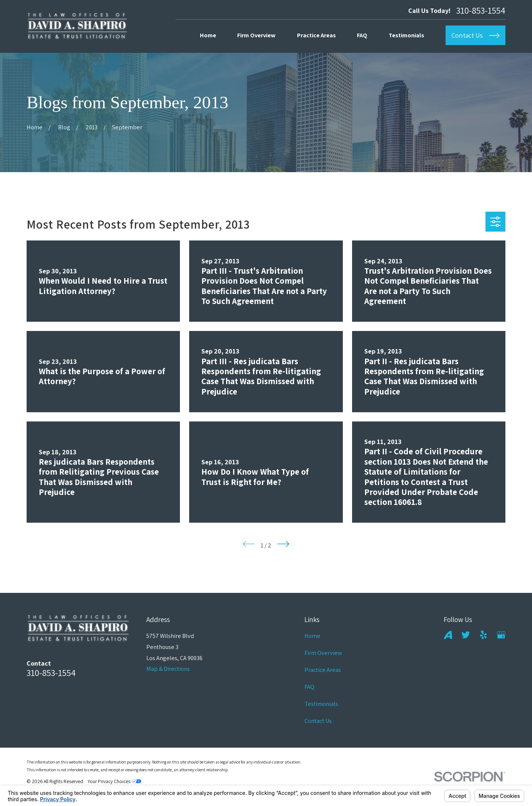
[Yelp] (483, 635)
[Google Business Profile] (501, 635)
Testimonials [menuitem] (406, 35)
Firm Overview (323, 653)
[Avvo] (448, 635)
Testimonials (321, 704)
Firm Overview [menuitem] (256, 35)
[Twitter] (466, 635)
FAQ (309, 687)
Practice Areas (323, 670)
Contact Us (318, 721)
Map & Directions (168, 669)
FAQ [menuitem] (362, 35)
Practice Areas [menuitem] (316, 35)
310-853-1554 (481, 11)
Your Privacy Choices (114, 781)
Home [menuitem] (208, 35)
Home (312, 636)
